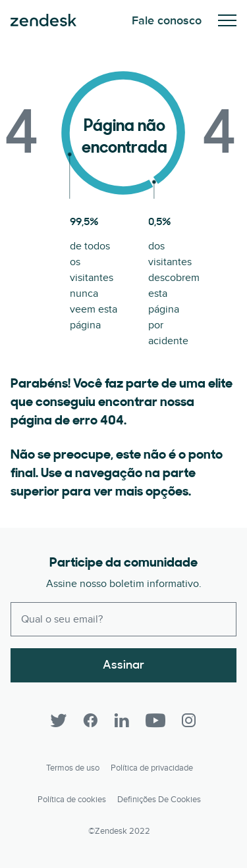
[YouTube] (155, 721)
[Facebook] (90, 721)
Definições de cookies (159, 800)
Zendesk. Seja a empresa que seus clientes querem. (43, 20)
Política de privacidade (152, 768)
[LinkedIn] (122, 721)
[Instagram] (189, 721)
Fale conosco (167, 21)
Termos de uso (73, 768)
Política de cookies (72, 800)
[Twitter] (59, 721)
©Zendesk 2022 (119, 831)
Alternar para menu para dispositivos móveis (227, 20)
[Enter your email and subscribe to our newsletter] (123, 619)
